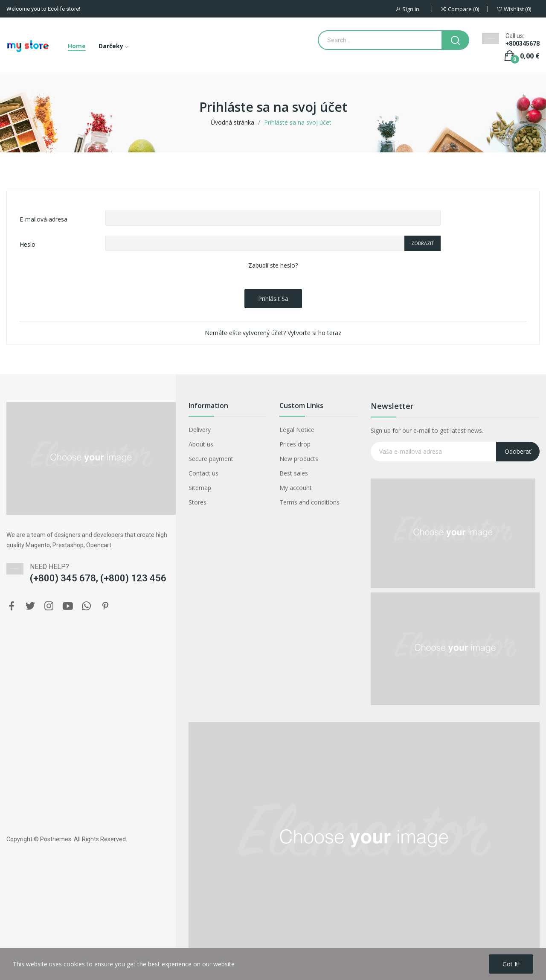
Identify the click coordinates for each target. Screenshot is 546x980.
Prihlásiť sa (273, 299)
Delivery (200, 430)
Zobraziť (423, 243)
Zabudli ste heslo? (273, 265)
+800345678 (523, 44)
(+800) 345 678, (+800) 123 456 (98, 578)
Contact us (203, 473)
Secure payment (211, 459)
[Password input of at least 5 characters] (255, 243)
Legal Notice (297, 430)
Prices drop (295, 444)
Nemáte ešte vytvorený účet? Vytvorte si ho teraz (273, 333)
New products (299, 459)
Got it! (511, 964)
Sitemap (200, 488)
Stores (197, 502)
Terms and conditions (309, 502)
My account (296, 488)
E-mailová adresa (44, 219)
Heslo (28, 244)
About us (201, 444)
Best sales (294, 473)
